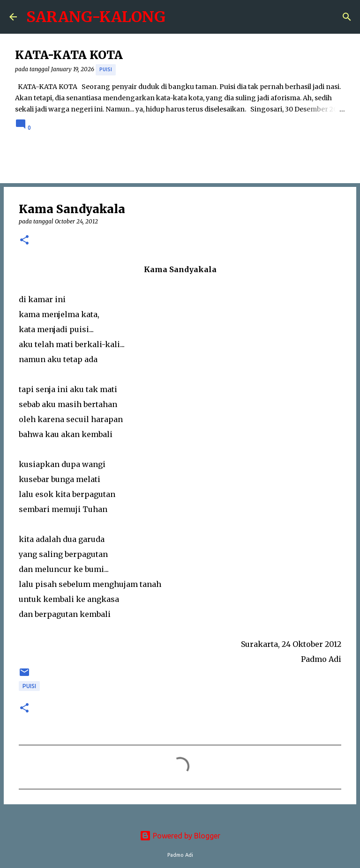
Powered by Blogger (180, 836)
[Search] (347, 17)
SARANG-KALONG (96, 17)
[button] (24, 241)
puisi (106, 69)
